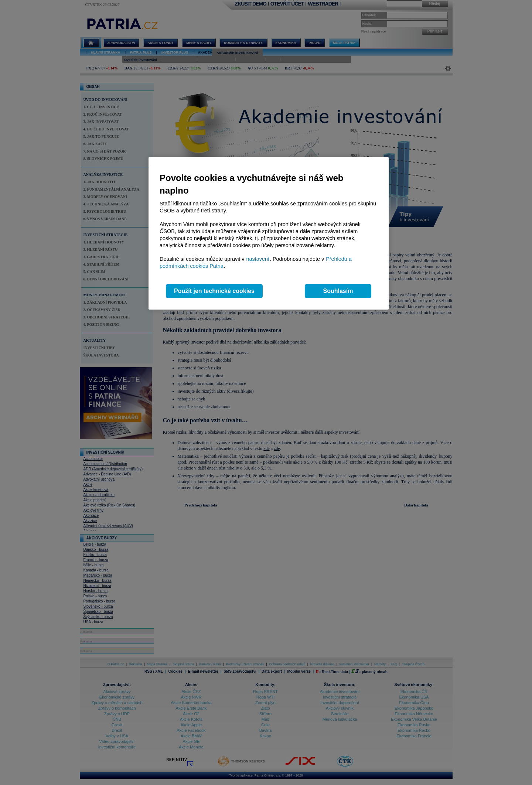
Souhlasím (338, 291)
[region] (269, 233)
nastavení (258, 259)
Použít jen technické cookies (214, 291)
